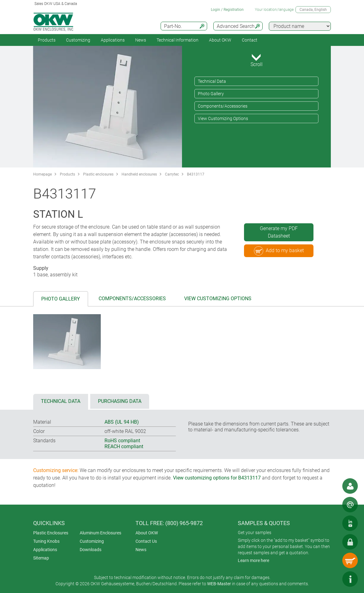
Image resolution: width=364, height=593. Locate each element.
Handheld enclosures (139, 174)
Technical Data (212, 81)
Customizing (78, 40)
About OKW (147, 533)
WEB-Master (219, 584)
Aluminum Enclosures (100, 533)
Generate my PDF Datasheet (279, 232)
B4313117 (196, 174)
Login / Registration (227, 10)
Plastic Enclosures (51, 533)
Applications (113, 40)
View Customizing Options (223, 118)
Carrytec (172, 174)
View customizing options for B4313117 (217, 478)
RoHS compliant (122, 441)
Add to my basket (279, 251)
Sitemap (41, 558)
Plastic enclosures (98, 174)
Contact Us (146, 541)
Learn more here (253, 560)
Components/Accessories (223, 106)
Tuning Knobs (46, 541)
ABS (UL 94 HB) (122, 422)
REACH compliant (124, 446)
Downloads (91, 550)
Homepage (42, 174)
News (141, 40)
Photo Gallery (211, 94)
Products (47, 40)
